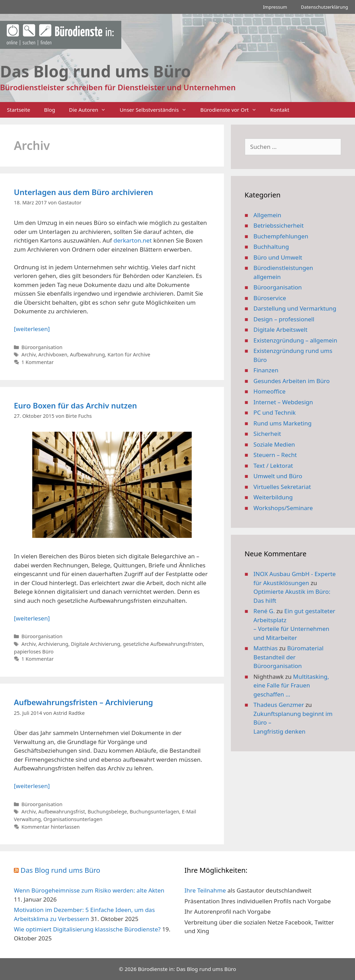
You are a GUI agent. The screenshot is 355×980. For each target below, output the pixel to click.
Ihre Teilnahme (205, 890)
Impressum (275, 7)
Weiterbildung (273, 497)
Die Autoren (91, 110)
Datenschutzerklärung (324, 7)
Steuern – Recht (275, 455)
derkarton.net (132, 240)
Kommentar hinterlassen (51, 827)
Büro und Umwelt (278, 257)
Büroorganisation (42, 347)
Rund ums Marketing (283, 423)
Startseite (19, 110)
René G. (264, 611)
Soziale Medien (274, 444)
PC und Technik (275, 412)
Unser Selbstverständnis (156, 110)
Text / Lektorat (273, 466)
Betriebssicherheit (279, 225)
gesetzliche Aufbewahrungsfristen (163, 644)
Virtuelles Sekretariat (282, 487)
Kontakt (280, 110)
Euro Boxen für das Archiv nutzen (75, 405)
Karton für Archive (129, 354)
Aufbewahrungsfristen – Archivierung (83, 702)
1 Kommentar (38, 362)
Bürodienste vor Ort (232, 110)
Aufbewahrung (88, 354)
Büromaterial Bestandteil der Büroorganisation (288, 657)
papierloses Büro (34, 652)
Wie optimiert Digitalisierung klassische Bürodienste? (87, 929)
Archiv (29, 354)
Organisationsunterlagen (73, 819)
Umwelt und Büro (278, 476)
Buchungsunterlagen (154, 812)
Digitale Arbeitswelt (280, 330)
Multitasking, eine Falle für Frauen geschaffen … (291, 685)
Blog (50, 110)
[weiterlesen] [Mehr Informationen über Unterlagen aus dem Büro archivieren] (32, 329)
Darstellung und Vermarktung (295, 308)
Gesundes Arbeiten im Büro (292, 381)
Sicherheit (267, 434)
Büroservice (270, 298)
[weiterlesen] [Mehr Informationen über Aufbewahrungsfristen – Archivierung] (32, 786)
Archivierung (53, 644)
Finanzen (266, 370)
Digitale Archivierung (96, 644)
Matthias (266, 648)
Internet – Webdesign (283, 402)
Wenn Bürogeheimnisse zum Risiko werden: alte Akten (89, 890)
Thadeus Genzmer (279, 705)
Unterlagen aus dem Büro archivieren (84, 192)
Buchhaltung (271, 247)
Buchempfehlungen (281, 236)
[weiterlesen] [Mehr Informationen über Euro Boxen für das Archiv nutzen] (32, 618)
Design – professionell (284, 319)
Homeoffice (269, 391)
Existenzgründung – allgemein (295, 340)
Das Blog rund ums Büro (60, 870)
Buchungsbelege (107, 812)
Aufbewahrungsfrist (62, 812)
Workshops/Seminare (283, 508)
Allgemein (267, 215)
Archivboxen (53, 354)
